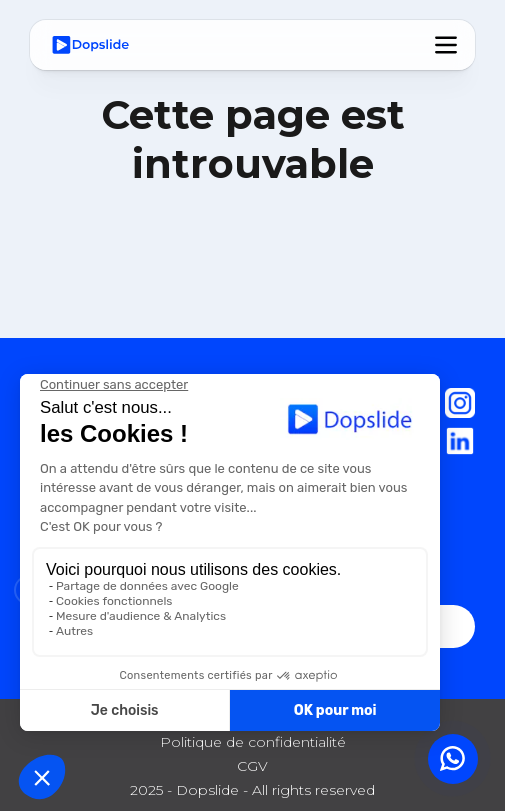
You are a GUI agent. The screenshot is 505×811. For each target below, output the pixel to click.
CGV (252, 766)
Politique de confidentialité (253, 742)
